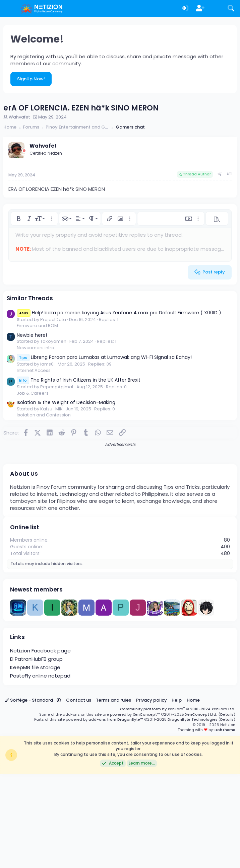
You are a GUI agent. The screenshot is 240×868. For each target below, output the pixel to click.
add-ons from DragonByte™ (116, 813)
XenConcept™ (146, 808)
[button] (18, 219)
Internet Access (34, 370)
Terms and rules (113, 794)
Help (177, 794)
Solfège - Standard (29, 794)
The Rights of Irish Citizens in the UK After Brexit (79, 380)
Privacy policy (152, 794)
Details (227, 808)
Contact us (79, 794)
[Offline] (24, 151)
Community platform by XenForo (178, 803)
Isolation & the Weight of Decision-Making (66, 402)
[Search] (231, 9)
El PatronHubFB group (36, 753)
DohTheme (225, 823)
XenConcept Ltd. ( (203, 808)
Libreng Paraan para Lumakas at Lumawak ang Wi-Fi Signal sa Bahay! (104, 357)
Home (193, 794)
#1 (229, 174)
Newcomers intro (36, 348)
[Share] (220, 174)
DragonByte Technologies (193, 813)
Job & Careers (33, 393)
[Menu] (9, 8)
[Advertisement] (120, 494)
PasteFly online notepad (40, 769)
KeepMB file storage (35, 761)
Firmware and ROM (37, 326)
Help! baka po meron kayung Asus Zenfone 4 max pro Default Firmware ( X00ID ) (119, 313)
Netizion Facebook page (40, 744)
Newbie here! (32, 335)
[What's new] (216, 9)
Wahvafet (19, 117)
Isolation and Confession (44, 415)
